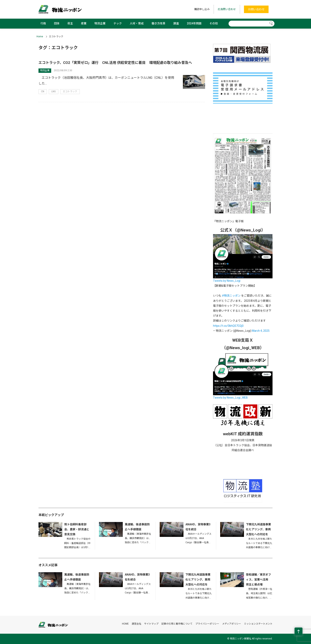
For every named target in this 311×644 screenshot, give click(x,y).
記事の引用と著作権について (177, 624)
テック (118, 23)
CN (43, 91)
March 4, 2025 (261, 331)
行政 (43, 23)
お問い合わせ (256, 9)
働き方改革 (158, 23)
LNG (54, 91)
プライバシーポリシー (207, 624)
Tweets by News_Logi (227, 281)
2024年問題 (194, 23)
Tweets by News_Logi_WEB (230, 398)
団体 (57, 23)
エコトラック (70, 91)
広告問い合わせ (227, 9)
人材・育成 (137, 23)
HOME (125, 624)
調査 (176, 23)
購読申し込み (202, 9)
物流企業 (100, 23)
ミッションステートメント (258, 624)
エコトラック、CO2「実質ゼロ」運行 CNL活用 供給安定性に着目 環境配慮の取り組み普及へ (115, 63)
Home (40, 37)
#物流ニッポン (231, 296)
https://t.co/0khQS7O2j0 (228, 326)
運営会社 (136, 624)
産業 (84, 23)
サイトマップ (151, 624)
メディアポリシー (232, 624)
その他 (214, 23)
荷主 (70, 23)
